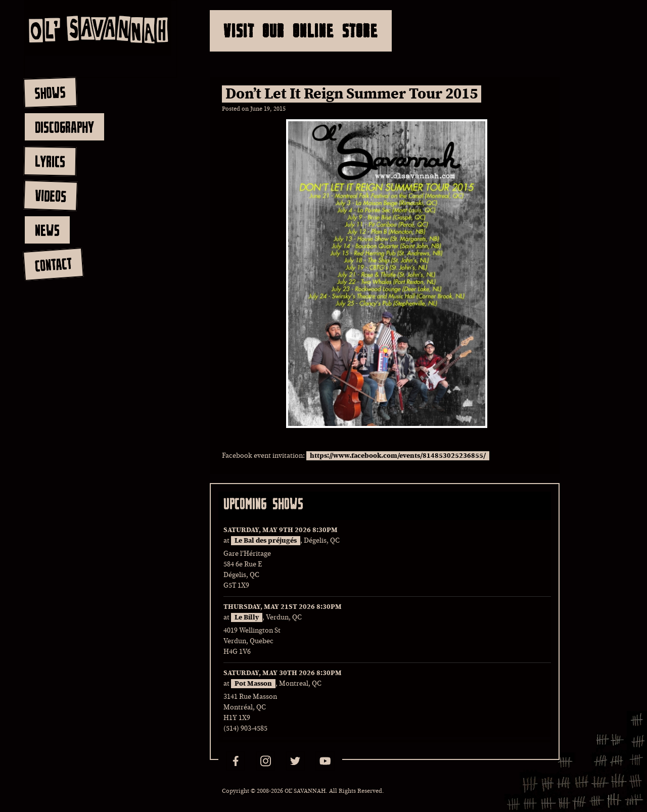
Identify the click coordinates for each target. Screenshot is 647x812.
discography (64, 127)
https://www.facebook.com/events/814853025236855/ (398, 456)
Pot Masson (253, 684)
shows (50, 92)
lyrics (50, 161)
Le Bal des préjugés (266, 541)
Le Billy (247, 617)
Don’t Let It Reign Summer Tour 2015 (352, 94)
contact (53, 265)
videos (50, 196)
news (47, 230)
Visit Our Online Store (301, 31)
